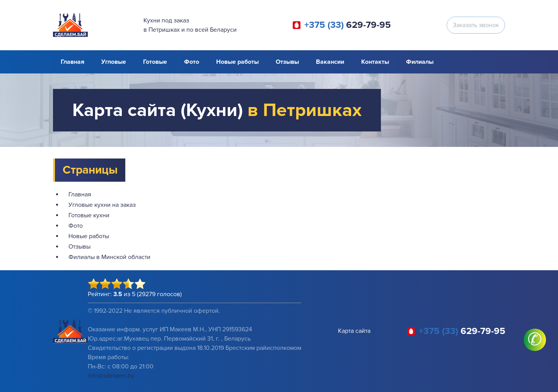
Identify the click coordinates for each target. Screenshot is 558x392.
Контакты (375, 62)
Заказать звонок (476, 25)
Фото (192, 62)
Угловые (114, 62)
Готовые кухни (89, 215)
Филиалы (420, 62)
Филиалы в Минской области (109, 257)
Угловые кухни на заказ (102, 205)
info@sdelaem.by (111, 376)
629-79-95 (348, 25)
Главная (73, 62)
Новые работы (237, 62)
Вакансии (330, 62)
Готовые (155, 62)
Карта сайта (354, 331)
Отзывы (287, 62)
